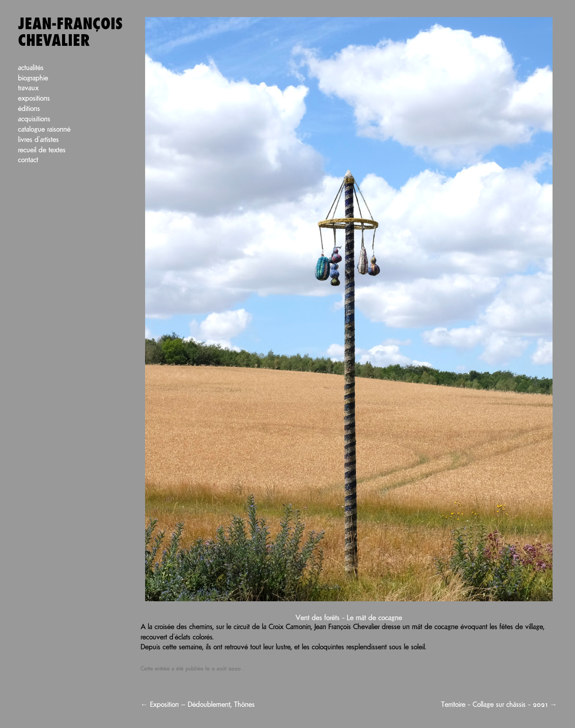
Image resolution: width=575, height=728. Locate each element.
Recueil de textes (42, 150)
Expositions (34, 99)
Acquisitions (34, 119)
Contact (28, 160)
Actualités (31, 68)
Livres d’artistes (38, 140)
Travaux (28, 88)
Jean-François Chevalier (70, 33)
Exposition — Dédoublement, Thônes (198, 705)
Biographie (33, 78)
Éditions (29, 109)
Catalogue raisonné (44, 130)
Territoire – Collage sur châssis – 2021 (499, 705)
